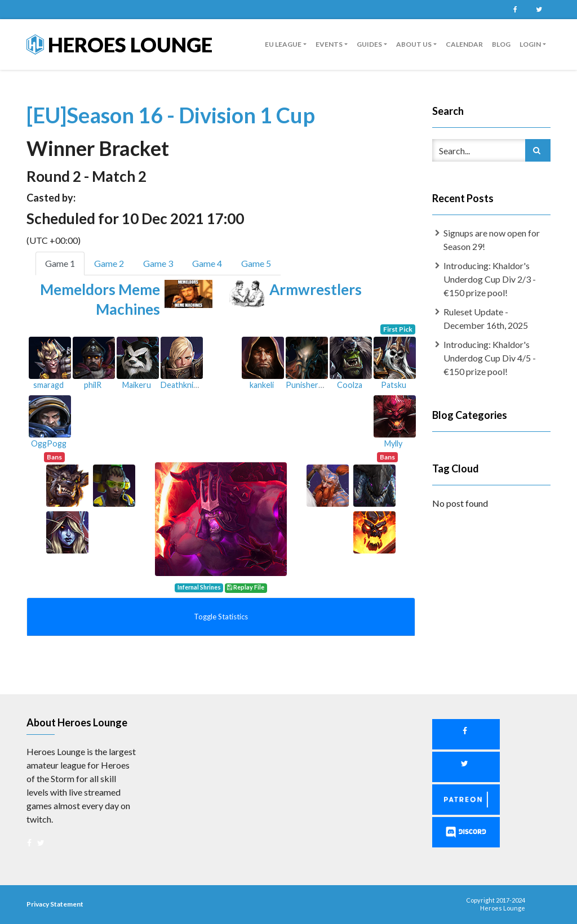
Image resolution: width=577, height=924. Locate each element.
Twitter (539, 10)
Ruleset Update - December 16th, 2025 (486, 318)
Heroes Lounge (119, 44)
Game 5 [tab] (256, 263)
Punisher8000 (311, 385)
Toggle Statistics (221, 617)
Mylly (393, 443)
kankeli (262, 385)
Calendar (464, 44)
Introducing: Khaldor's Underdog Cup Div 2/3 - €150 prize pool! (490, 279)
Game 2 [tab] (109, 263)
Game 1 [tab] (60, 263)
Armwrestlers (316, 289)
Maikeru (137, 385)
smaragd (48, 385)
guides (369, 44)
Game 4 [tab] (207, 263)
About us (414, 44)
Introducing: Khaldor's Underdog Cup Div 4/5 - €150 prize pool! (490, 358)
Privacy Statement (55, 904)
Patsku (394, 385)
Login (530, 44)
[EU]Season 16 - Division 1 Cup (171, 115)
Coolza (350, 385)
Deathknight (183, 385)
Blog (501, 44)
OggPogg (49, 443)
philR (93, 385)
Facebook (515, 10)
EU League (283, 44)
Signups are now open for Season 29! (492, 240)
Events (329, 44)
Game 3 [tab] (158, 263)
